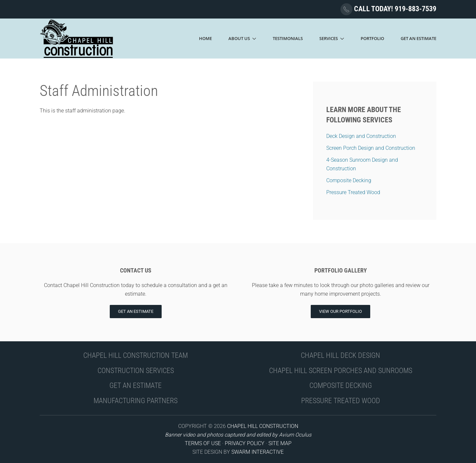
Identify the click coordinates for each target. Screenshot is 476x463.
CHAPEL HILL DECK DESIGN (340, 355)
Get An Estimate (418, 38)
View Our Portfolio (340, 311)
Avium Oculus (295, 435)
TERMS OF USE (203, 443)
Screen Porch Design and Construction (371, 148)
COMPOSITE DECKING (341, 385)
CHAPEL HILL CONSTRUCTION (263, 426)
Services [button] (332, 38)
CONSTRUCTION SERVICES (136, 371)
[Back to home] (77, 39)
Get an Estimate (136, 311)
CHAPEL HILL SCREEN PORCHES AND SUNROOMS (341, 371)
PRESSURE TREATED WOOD (341, 401)
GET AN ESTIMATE (136, 385)
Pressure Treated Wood (353, 192)
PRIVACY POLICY (245, 443)
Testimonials (288, 38)
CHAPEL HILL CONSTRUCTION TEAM (136, 355)
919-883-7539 (416, 9)
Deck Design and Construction (361, 136)
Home (205, 38)
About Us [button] (242, 38)
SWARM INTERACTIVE (258, 452)
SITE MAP (280, 443)
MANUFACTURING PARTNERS (136, 401)
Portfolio (372, 38)
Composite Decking (349, 180)
